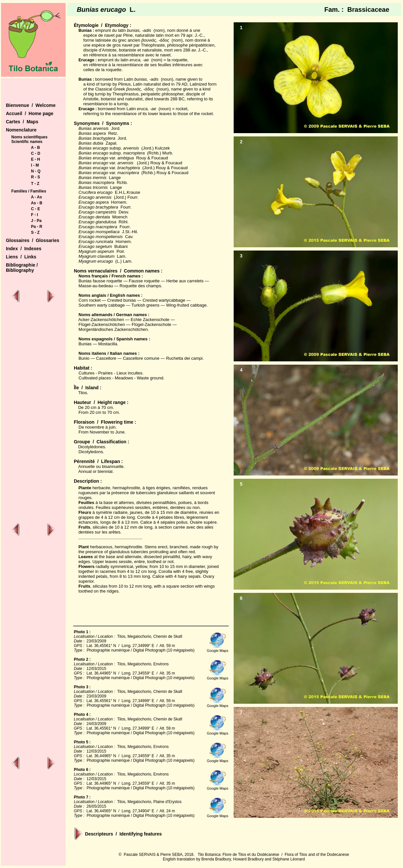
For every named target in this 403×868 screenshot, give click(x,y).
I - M (35, 165)
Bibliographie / (22, 265)
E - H (36, 159)
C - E (36, 209)
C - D (36, 153)
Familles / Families (29, 191)
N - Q (36, 171)
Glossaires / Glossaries (33, 240)
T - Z (35, 184)
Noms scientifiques (30, 137)
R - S (36, 177)
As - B (37, 203)
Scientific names (27, 142)
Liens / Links (21, 257)
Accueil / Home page (30, 113)
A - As (36, 197)
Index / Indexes (24, 249)
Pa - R (37, 227)
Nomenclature (21, 130)
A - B (35, 148)
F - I (35, 215)
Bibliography (20, 270)
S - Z (35, 232)
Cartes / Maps (22, 122)
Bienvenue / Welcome (31, 105)
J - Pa (36, 221)
